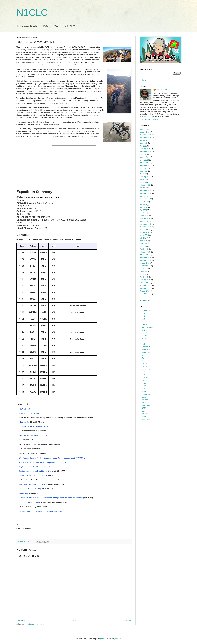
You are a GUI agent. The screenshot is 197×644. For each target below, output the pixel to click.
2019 (143, 316)
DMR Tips (145, 361)
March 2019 (144, 249)
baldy (144, 344)
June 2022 (143, 171)
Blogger (118, 639)
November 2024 (145, 151)
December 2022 (145, 165)
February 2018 (145, 280)
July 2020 (143, 205)
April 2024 (143, 154)
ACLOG (144, 322)
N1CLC (32, 13)
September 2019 (146, 232)
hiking (144, 380)
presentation (146, 394)
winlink (144, 416)
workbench (146, 419)
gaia (143, 372)
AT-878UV (145, 338)
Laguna (144, 383)
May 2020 (143, 210)
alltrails (144, 324)
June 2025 (143, 143)
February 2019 (145, 252)
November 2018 (145, 260)
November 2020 (145, 193)
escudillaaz (146, 366)
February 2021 (145, 185)
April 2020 (143, 213)
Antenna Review (148, 327)
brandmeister (146, 347)
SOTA (144, 408)
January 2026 (145, 132)
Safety (144, 403)
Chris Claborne (161, 90)
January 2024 (145, 157)
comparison (146, 352)
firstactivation (146, 369)
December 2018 (145, 257)
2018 (143, 313)
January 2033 (145, 129)
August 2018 (144, 269)
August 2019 (144, 235)
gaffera (103, 639)
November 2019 (145, 227)
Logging (145, 386)
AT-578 (144, 333)
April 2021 (143, 182)
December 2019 (145, 224)
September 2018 (146, 266)
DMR (143, 358)
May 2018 (143, 271)
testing (144, 411)
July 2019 (143, 238)
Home (74, 620)
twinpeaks (145, 414)
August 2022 (144, 168)
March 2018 (144, 277)
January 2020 (145, 221)
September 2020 (146, 199)
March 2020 (144, 216)
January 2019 (145, 255)
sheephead (146, 405)
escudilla (145, 364)
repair (144, 397)
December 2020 (145, 191)
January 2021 (145, 188)
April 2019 (143, 246)
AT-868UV (145, 336)
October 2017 (145, 291)
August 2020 (144, 202)
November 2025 (145, 138)
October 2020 (145, 196)
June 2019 (143, 241)
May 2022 (143, 174)
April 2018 (143, 274)
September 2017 (146, 294)
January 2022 (145, 179)
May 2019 (143, 244)
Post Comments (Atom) (35, 624)
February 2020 (145, 218)
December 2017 (145, 285)
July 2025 (143, 140)
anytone (145, 330)
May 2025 (143, 146)
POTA (144, 391)
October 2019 (145, 230)
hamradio (145, 378)
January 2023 (145, 163)
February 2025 (145, 149)
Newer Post (21, 620)
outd (143, 389)
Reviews (145, 400)
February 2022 (145, 177)
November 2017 (145, 288)
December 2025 (145, 135)
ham (143, 375)
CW (143, 355)
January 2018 (145, 283)
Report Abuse (146, 301)
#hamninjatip (146, 311)
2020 (143, 319)
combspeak (146, 350)
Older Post (127, 620)
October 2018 (145, 263)
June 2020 (143, 207)
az (142, 341)
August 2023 (144, 160)
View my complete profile (149, 120)
